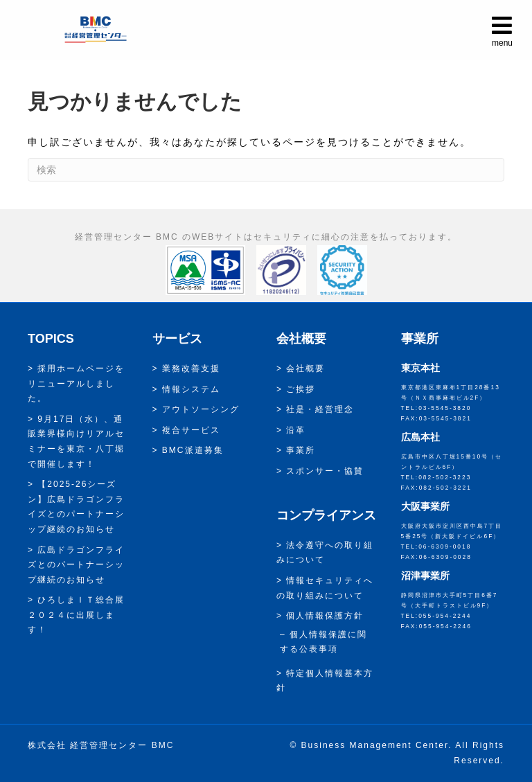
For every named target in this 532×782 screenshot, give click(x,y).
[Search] (266, 170)
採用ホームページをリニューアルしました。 (76, 383)
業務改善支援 (191, 368)
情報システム (191, 389)
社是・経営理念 (320, 409)
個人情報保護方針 (325, 616)
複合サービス (191, 430)
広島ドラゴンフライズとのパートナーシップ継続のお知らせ (76, 565)
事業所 (301, 450)
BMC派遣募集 (193, 450)
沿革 (296, 430)
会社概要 (305, 368)
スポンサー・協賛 (325, 471)
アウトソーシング (201, 409)
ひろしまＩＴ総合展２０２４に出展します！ (76, 615)
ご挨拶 (301, 389)
